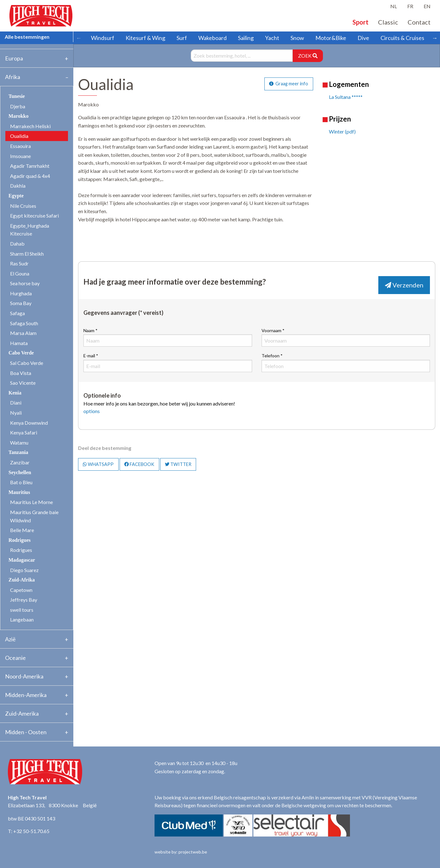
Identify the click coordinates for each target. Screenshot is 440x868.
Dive (363, 38)
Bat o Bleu (21, 482)
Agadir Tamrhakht (30, 166)
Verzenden (404, 285)
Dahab (17, 244)
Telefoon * (346, 362)
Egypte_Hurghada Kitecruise (30, 230)
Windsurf (103, 38)
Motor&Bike (331, 38)
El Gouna (20, 273)
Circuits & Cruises (402, 38)
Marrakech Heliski (30, 126)
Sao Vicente (23, 383)
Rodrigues (21, 550)
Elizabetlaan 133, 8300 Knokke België (52, 805)
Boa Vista (21, 373)
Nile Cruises (23, 206)
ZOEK (308, 56)
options (92, 411)
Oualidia (19, 136)
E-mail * (168, 362)
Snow (297, 38)
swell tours (22, 610)
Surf (182, 38)
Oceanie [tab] (15, 658)
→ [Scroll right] (435, 38)
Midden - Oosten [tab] (26, 732)
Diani (16, 403)
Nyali (16, 413)
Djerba (18, 106)
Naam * (168, 337)
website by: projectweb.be (181, 852)
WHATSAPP (98, 464)
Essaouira (20, 146)
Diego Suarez (24, 570)
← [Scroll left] (79, 38)
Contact (419, 22)
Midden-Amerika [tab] (26, 695)
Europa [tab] (14, 58)
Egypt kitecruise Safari (34, 216)
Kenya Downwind (29, 423)
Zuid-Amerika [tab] (22, 713)
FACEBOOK (139, 464)
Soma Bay (21, 303)
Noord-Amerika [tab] (24, 676)
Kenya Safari (24, 432)
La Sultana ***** (346, 97)
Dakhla (18, 186)
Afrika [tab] (13, 77)
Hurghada (21, 293)
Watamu (19, 443)
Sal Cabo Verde (27, 363)
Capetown (21, 590)
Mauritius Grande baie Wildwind (34, 516)
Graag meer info (289, 84)
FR (410, 6)
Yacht (272, 38)
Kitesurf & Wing (145, 38)
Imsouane (20, 156)
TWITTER (178, 464)
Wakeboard (212, 38)
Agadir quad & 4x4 (30, 176)
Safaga (17, 313)
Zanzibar (20, 462)
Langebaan (22, 619)
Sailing (246, 38)
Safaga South (24, 323)
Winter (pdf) (342, 131)
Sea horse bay (25, 283)
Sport (361, 22)
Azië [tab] (10, 639)
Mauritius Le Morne (31, 502)
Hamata (19, 343)
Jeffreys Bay (24, 600)
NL (394, 6)
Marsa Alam (23, 333)
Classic (388, 22)
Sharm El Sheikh (27, 254)
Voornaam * (346, 337)
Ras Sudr (19, 263)
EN (427, 6)
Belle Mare (22, 530)
